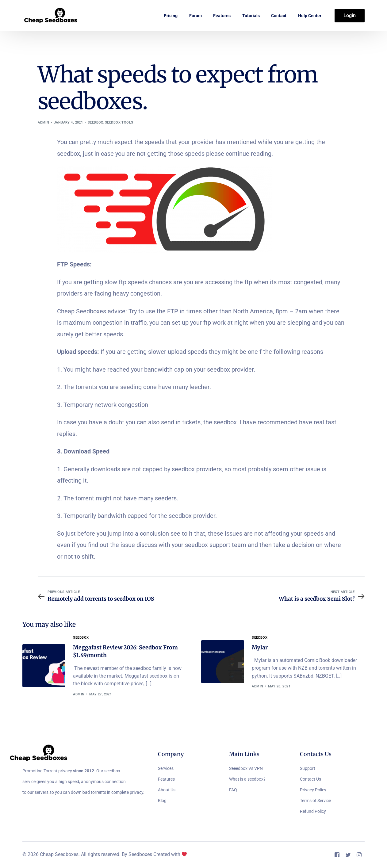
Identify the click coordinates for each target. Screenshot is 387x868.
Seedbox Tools (119, 122)
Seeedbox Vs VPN (246, 769)
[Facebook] (337, 855)
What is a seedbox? (247, 779)
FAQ (233, 790)
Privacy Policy (313, 790)
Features (166, 779)
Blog (162, 801)
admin (43, 122)
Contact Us (310, 779)
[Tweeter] (348, 855)
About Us (167, 790)
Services (166, 769)
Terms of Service (315, 801)
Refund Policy (313, 812)
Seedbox (96, 122)
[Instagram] (359, 855)
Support (308, 769)
